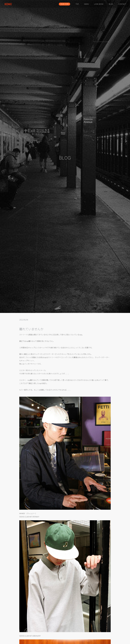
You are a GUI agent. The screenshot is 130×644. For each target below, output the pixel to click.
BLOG (111, 4)
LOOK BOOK (99, 4)
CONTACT (122, 4)
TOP (77, 4)
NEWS (86, 4)
